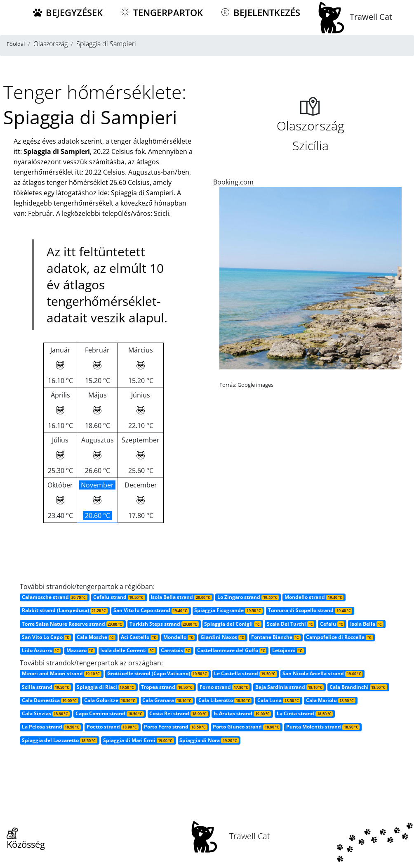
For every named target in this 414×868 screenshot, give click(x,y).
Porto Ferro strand (175, 727)
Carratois (176, 650)
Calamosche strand (55, 597)
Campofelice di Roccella (339, 637)
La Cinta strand (305, 713)
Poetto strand (113, 727)
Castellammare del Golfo (232, 650)
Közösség (26, 839)
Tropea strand (167, 687)
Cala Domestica (50, 700)
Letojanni (288, 650)
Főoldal (16, 44)
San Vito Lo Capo (46, 637)
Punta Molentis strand (323, 727)
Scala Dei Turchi (291, 624)
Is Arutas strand (242, 713)
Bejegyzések (67, 13)
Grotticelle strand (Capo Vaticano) (158, 673)
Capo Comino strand (110, 713)
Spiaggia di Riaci (106, 687)
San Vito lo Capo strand (151, 610)
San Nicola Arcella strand (322, 673)
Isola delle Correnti (128, 650)
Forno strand (225, 687)
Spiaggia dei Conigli (233, 624)
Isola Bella (367, 624)
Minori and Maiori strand (62, 673)
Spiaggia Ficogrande (228, 610)
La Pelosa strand (51, 727)
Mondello (179, 637)
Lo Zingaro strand (248, 597)
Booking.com (233, 182)
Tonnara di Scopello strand (310, 610)
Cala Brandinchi (358, 687)
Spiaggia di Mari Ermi (139, 740)
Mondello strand (314, 597)
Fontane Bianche (276, 637)
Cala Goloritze (111, 700)
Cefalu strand (119, 597)
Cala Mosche (96, 637)
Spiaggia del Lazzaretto (60, 740)
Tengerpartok (161, 13)
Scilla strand (46, 687)
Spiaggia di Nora (209, 740)
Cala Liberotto (225, 700)
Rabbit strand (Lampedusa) (65, 610)
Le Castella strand (245, 673)
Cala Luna (279, 700)
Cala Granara (167, 700)
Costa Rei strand (179, 713)
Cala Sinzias (46, 713)
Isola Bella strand (181, 597)
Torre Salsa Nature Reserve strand (73, 624)
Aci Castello (139, 637)
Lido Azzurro (41, 650)
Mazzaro (81, 650)
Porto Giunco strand (247, 727)
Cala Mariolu (331, 700)
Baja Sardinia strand (289, 687)
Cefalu (332, 624)
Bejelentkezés (260, 13)
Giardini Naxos (223, 637)
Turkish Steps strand (164, 624)
